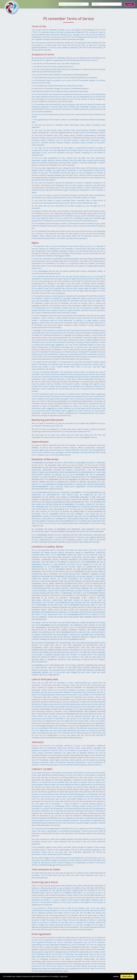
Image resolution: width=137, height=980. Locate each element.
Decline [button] (116, 976)
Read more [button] (64, 976)
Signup (60, 7)
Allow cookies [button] (127, 976)
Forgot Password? (95, 7)
